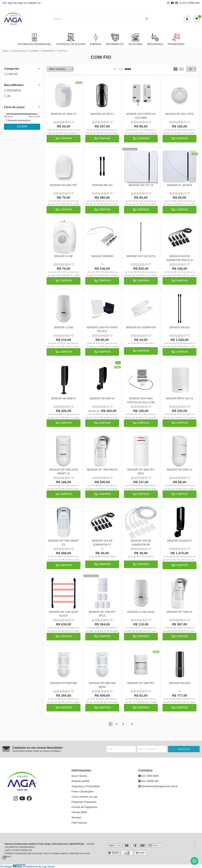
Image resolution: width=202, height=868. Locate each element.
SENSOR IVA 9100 (180, 683)
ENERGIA (96, 39)
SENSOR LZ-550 (64, 327)
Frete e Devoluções (82, 792)
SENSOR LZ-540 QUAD (141, 612)
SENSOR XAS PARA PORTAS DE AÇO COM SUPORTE (141, 401)
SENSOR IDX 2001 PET (63, 185)
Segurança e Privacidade (86, 786)
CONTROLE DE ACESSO (71, 39)
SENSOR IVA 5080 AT (64, 398)
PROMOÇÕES (176, 39)
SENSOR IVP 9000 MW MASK (102, 685)
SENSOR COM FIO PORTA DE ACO (102, 329)
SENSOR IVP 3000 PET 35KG (141, 472)
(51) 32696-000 (190, 3)
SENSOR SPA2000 (102, 256)
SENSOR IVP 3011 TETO (179, 114)
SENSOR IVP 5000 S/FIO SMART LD (64, 472)
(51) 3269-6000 (149, 776)
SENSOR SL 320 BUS (180, 185)
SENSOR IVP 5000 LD (179, 470)
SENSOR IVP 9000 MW (63, 683)
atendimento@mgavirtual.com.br (158, 786)
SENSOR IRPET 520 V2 (180, 398)
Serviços (76, 818)
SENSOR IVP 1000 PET (141, 683)
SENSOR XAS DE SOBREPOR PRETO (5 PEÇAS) (180, 259)
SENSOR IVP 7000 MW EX (102, 470)
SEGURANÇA (155, 39)
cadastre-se (34, 3)
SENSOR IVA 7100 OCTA (141, 256)
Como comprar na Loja (84, 797)
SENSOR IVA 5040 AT (102, 398)
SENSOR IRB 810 (180, 327)
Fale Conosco (79, 823)
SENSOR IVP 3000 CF (64, 114)
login (21, 3)
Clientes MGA (79, 812)
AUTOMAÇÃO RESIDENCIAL (34, 39)
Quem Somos (79, 776)
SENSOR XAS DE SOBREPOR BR (141, 543)
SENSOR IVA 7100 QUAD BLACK (63, 614)
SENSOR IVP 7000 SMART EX (64, 543)
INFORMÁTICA (115, 39)
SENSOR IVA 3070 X (102, 114)
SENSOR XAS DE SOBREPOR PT (102, 543)
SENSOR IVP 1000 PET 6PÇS (102, 614)
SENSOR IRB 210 (102, 185)
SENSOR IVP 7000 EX (180, 612)
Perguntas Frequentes (84, 802)
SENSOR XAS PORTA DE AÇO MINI (141, 116)
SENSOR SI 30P (63, 256)
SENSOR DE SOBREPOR (141, 327)
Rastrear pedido (80, 781)
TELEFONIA (135, 39)
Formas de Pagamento (84, 807)
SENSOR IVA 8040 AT (180, 541)
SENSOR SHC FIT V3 (141, 185)
